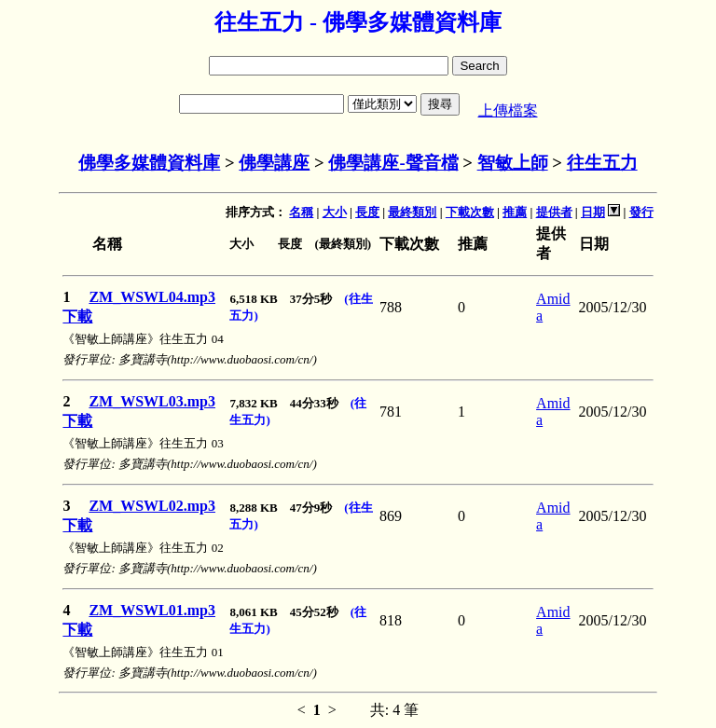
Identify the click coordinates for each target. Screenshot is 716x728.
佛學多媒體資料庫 (149, 163)
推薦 (515, 212)
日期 (593, 212)
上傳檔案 (508, 110)
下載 (77, 316)
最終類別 (412, 212)
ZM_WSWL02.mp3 (152, 506)
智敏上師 (513, 163)
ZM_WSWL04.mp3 (152, 297)
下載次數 (470, 212)
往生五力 (602, 163)
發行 (641, 212)
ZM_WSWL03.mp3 (152, 401)
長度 (367, 212)
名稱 (301, 212)
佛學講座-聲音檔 (393, 163)
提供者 (554, 212)
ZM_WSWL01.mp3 (152, 610)
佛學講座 (274, 163)
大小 (335, 212)
